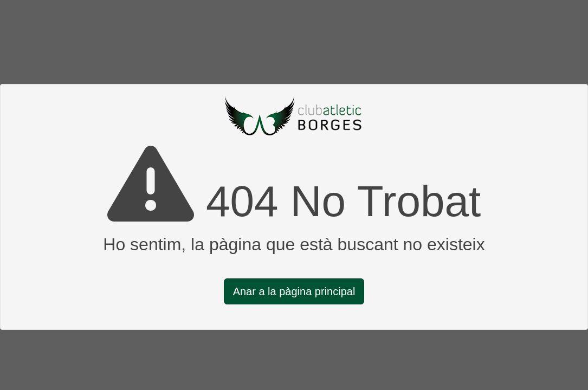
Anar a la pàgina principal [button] (294, 291)
